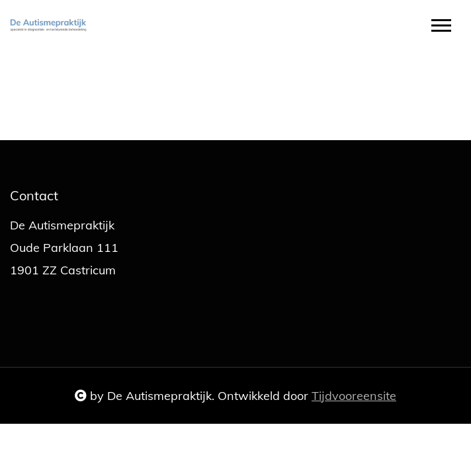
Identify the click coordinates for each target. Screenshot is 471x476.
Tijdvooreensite (354, 396)
